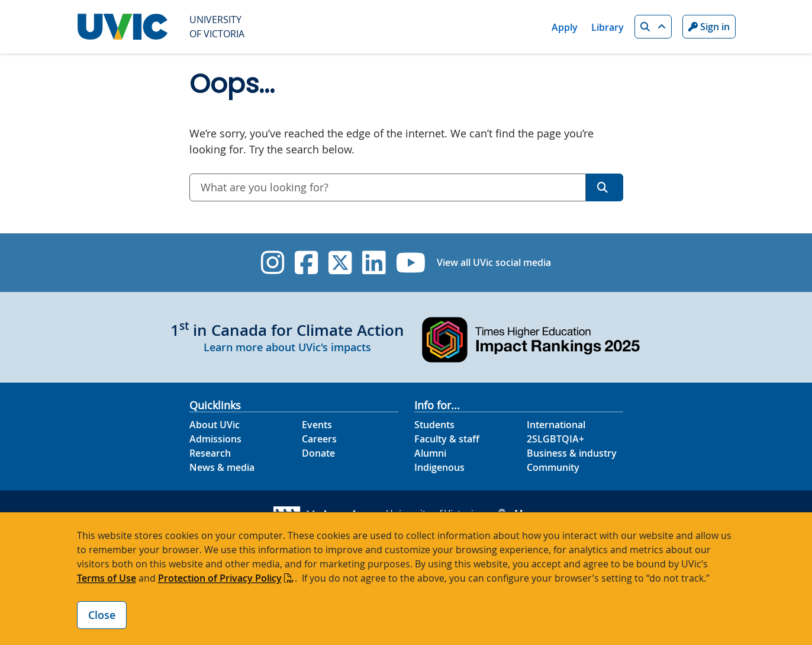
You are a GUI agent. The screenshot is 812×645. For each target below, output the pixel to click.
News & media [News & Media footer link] (222, 467)
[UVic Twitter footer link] (340, 263)
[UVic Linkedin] (374, 263)
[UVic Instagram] (273, 263)
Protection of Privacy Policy (220, 578)
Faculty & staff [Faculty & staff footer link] (447, 439)
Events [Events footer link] (317, 425)
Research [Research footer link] (210, 453)
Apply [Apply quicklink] (565, 27)
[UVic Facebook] (306, 263)
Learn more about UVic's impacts (287, 347)
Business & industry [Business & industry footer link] (572, 453)
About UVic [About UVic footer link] (215, 425)
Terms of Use (107, 578)
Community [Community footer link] (553, 467)
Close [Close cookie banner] (102, 615)
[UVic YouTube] (411, 263)
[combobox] (388, 187)
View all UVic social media (494, 262)
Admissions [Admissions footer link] (215, 439)
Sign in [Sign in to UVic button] (709, 27)
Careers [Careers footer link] (319, 439)
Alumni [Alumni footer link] (430, 453)
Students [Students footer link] (434, 425)
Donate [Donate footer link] (318, 453)
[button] (653, 27)
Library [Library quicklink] (608, 27)
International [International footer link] (556, 425)
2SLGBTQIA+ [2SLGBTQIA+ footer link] (555, 439)
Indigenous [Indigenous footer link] (439, 467)
